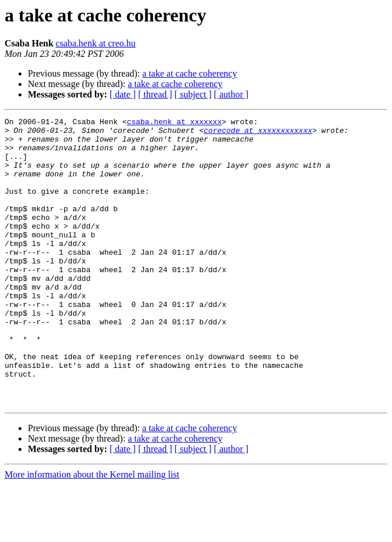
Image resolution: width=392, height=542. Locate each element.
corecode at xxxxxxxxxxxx (258, 133)
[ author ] (231, 94)
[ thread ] (155, 94)
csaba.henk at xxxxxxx (175, 123)
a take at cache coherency (189, 73)
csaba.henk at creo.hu (96, 43)
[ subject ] (193, 94)
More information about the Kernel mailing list (92, 532)
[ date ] (123, 94)
